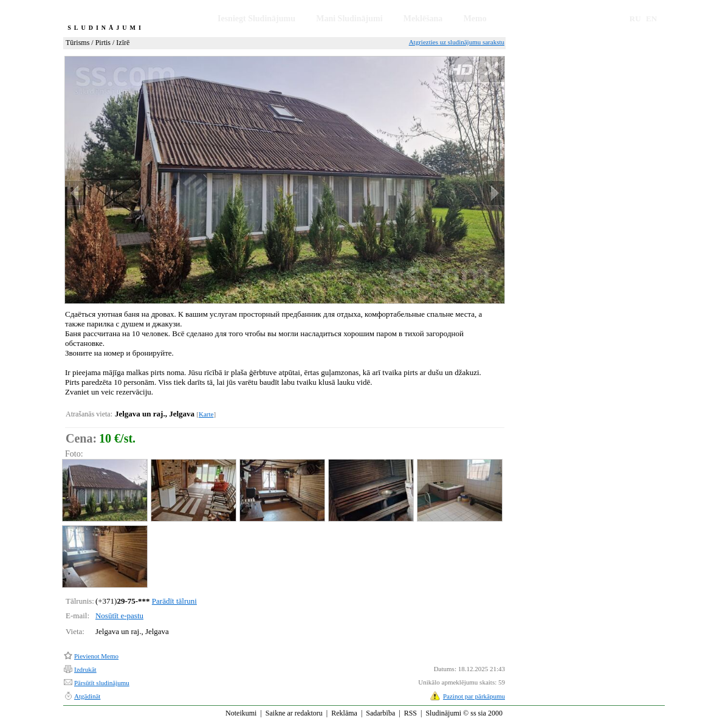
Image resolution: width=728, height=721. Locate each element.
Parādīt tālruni (174, 601)
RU (635, 19)
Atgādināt (87, 696)
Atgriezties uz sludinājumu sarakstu (457, 42)
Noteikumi (241, 713)
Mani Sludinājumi (349, 19)
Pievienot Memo (96, 656)
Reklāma (344, 713)
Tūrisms (77, 43)
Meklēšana (423, 19)
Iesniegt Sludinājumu (256, 19)
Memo (475, 19)
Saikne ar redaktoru (294, 713)
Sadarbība (380, 713)
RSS (410, 713)
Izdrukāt (85, 669)
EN (651, 19)
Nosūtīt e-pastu (119, 616)
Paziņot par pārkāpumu (474, 696)
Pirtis (103, 43)
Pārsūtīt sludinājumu (102, 683)
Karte (206, 414)
